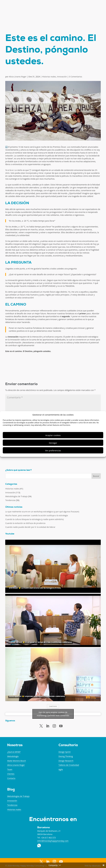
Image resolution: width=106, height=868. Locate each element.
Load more (53, 706)
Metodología (13, 756)
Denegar (53, 443)
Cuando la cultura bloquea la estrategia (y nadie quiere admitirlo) (34, 519)
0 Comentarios (75, 77)
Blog (11, 790)
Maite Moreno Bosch (16, 761)
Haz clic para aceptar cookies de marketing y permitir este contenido (53, 714)
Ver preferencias (53, 450)
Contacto (11, 778)
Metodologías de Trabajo (16, 496)
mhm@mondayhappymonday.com (53, 841)
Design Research (66, 761)
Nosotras (15, 745)
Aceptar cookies (53, 435)
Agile (61, 769)
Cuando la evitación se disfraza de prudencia (25, 523)
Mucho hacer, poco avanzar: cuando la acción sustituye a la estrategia (37, 515)
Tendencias (10, 500)
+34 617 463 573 (48, 838)
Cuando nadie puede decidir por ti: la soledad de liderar (30, 527)
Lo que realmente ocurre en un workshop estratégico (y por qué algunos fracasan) (42, 512)
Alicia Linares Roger (18, 77)
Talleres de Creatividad (69, 765)
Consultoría (68, 745)
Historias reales (49, 77)
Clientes (11, 774)
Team (10, 769)
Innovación (62, 77)
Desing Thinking (66, 756)
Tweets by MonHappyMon (53, 714)
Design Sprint (65, 752)
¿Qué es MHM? (14, 752)
